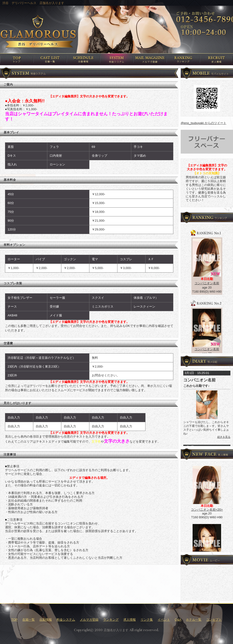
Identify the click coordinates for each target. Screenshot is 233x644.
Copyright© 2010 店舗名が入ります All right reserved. (116, 630)
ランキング (111, 620)
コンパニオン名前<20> (207, 510)
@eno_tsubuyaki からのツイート (204, 123)
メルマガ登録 (89, 620)
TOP (15, 620)
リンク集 (147, 620)
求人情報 (130, 620)
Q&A (178, 620)
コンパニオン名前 (207, 283)
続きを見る (224, 437)
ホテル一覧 (194, 620)
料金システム (66, 620)
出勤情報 (46, 620)
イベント (164, 620)
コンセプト (214, 620)
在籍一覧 (29, 620)
